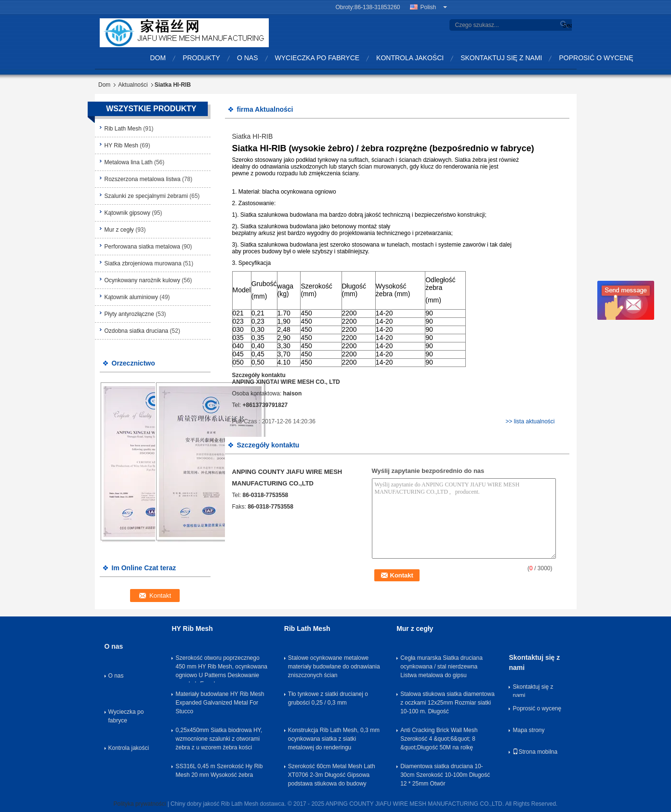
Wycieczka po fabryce (317, 58)
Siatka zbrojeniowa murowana (143, 263)
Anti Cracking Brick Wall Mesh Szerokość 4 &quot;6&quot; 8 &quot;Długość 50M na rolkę (439, 739)
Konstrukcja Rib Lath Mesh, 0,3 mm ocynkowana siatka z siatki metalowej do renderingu (334, 739)
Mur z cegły (119, 230)
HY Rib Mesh (121, 145)
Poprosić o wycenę (596, 58)
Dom (158, 58)
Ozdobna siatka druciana (137, 331)
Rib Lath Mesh (123, 129)
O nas (248, 58)
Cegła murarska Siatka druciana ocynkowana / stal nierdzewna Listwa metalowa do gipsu (441, 667)
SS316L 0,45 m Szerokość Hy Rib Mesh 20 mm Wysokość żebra (219, 771)
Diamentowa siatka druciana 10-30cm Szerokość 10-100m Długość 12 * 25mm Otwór (445, 775)
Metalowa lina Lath (129, 162)
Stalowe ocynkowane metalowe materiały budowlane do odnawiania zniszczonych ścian (334, 667)
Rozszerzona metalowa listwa (143, 179)
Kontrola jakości (410, 58)
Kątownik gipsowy (127, 213)
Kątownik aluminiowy (131, 297)
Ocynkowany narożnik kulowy (142, 280)
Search (566, 25)
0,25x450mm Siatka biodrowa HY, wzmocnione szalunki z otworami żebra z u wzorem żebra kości (219, 739)
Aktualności (133, 85)
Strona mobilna (535, 752)
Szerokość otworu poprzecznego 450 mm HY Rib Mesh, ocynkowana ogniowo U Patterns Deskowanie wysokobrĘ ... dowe (221, 668)
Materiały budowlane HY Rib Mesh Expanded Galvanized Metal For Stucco (220, 703)
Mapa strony (528, 730)
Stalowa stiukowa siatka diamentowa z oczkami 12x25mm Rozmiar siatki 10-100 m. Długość (447, 703)
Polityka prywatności (140, 804)
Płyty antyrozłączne (129, 314)
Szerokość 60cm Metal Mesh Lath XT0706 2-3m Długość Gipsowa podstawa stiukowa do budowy (332, 775)
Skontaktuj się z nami (501, 58)
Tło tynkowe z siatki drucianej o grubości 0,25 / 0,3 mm (328, 698)
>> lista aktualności (530, 421)
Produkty (201, 58)
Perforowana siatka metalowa (142, 247)
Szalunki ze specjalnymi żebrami (146, 196)
